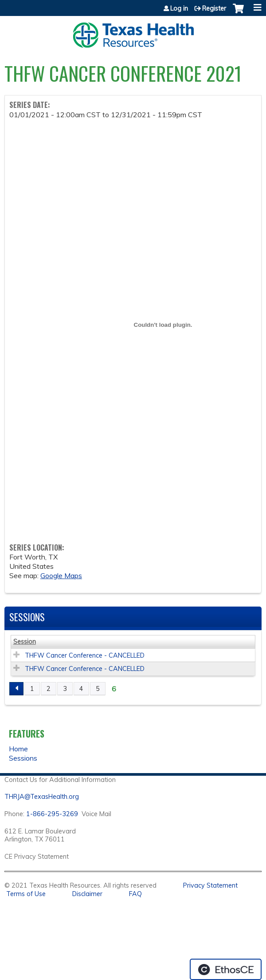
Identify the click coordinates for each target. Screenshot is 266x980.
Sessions (23, 758)
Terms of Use (26, 894)
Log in (179, 8)
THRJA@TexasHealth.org (42, 797)
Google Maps (61, 575)
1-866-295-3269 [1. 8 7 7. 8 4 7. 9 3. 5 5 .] (52, 814)
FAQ (135, 894)
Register (214, 8)
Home (18, 749)
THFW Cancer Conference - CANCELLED (85, 655)
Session (25, 642)
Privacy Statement (210, 885)
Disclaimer (87, 894)
